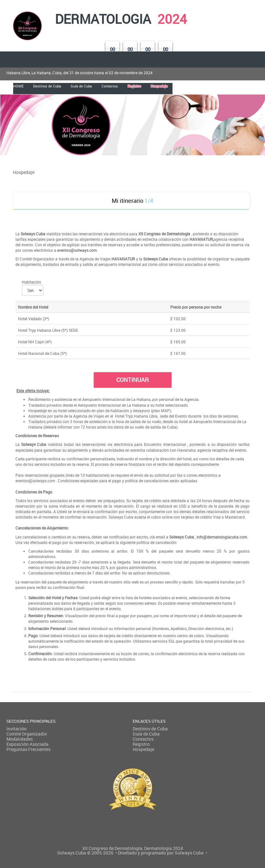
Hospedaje (143, 749)
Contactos (143, 739)
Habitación (31, 282)
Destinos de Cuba (150, 729)
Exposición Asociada (27, 744)
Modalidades (20, 739)
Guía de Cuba (146, 734)
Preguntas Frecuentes (28, 749)
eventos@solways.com (77, 250)
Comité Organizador (27, 734)
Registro (141, 744)
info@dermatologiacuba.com (222, 537)
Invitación (17, 729)
